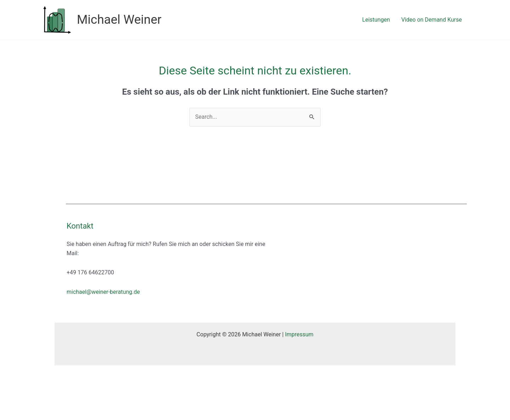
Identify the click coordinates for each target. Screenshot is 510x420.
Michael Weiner (119, 20)
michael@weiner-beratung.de (103, 292)
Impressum (299, 334)
